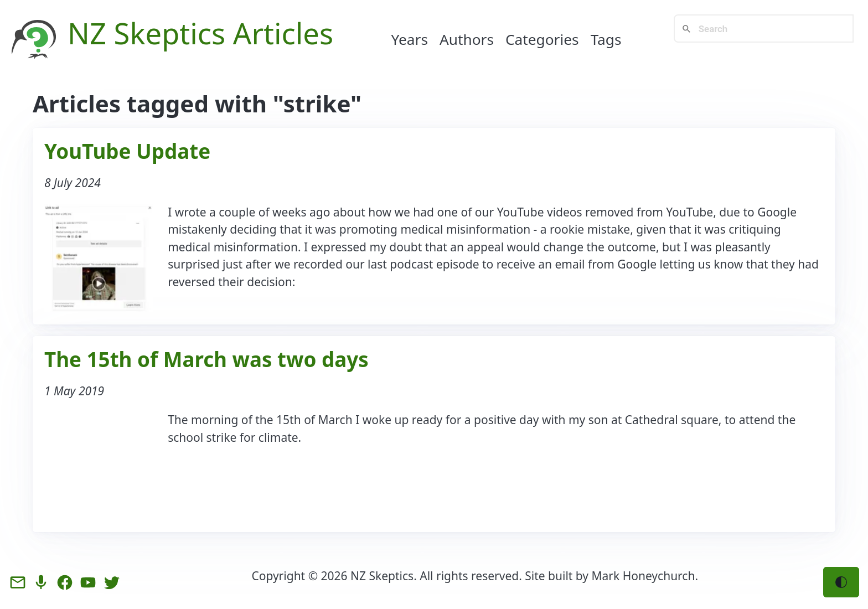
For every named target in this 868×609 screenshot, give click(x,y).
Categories (542, 39)
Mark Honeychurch (644, 576)
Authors (467, 39)
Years (410, 39)
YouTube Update (127, 151)
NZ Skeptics (146, 33)
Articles (283, 33)
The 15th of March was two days (206, 359)
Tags (606, 39)
